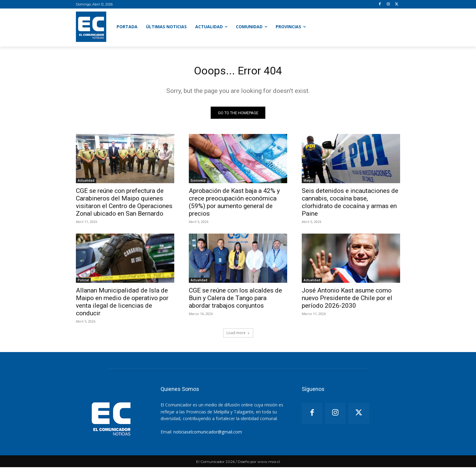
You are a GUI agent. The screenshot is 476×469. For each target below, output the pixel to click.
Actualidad (86, 182)
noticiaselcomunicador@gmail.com (208, 433)
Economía (198, 182)
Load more (238, 335)
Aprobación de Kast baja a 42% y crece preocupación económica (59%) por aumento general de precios (234, 204)
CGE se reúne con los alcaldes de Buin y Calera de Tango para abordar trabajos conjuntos (235, 300)
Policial (83, 282)
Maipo (308, 182)
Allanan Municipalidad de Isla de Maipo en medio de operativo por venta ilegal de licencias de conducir (122, 304)
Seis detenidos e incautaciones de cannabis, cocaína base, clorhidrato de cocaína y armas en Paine (350, 204)
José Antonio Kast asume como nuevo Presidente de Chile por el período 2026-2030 (347, 300)
